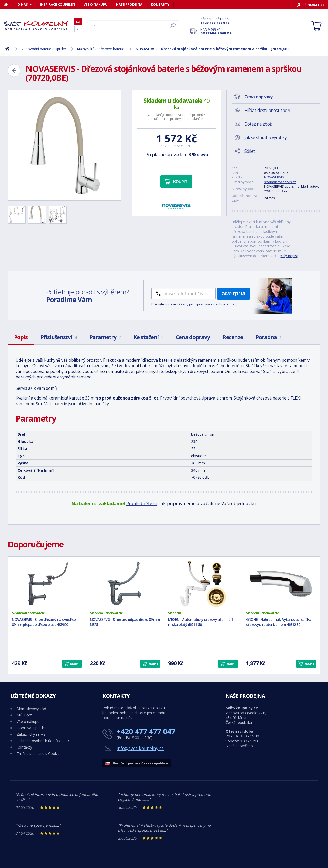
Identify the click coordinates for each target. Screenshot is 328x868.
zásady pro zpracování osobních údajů (207, 304)
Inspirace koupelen (58, 4)
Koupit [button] (75, 664)
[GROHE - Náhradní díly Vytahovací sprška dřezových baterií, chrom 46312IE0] (281, 584)
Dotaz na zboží (258, 124)
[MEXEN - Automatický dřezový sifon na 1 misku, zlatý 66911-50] (203, 584)
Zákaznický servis (31, 734)
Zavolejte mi (233, 294)
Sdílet (250, 151)
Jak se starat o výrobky (266, 137)
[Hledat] (135, 25)
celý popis (289, 256)
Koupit (180, 182)
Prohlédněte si (142, 503)
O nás (23, 4)
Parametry (105, 337)
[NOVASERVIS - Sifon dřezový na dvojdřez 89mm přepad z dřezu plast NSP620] (47, 584)
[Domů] (9, 4)
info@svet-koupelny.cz (140, 748)
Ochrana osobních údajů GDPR (43, 741)
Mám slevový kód (31, 709)
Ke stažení (148, 337)
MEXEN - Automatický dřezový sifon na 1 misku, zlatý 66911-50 (201, 622)
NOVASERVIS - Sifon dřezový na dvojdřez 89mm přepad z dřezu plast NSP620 (44, 622)
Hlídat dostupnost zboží (267, 110)
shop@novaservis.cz (280, 182)
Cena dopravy (193, 337)
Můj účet (24, 715)
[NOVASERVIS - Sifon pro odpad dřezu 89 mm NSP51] (125, 584)
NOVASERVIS (274, 177)
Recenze (233, 337)
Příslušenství (59, 337)
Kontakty (160, 4)
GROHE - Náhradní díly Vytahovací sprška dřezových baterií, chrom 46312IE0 (279, 622)
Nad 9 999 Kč (216, 31)
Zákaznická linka (216, 21)
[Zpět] (14, 71)
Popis (21, 337)
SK (78, 29)
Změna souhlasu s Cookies (39, 754)
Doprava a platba (32, 728)
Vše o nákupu (96, 4)
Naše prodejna (129, 4)
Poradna (269, 337)
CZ (78, 22)
